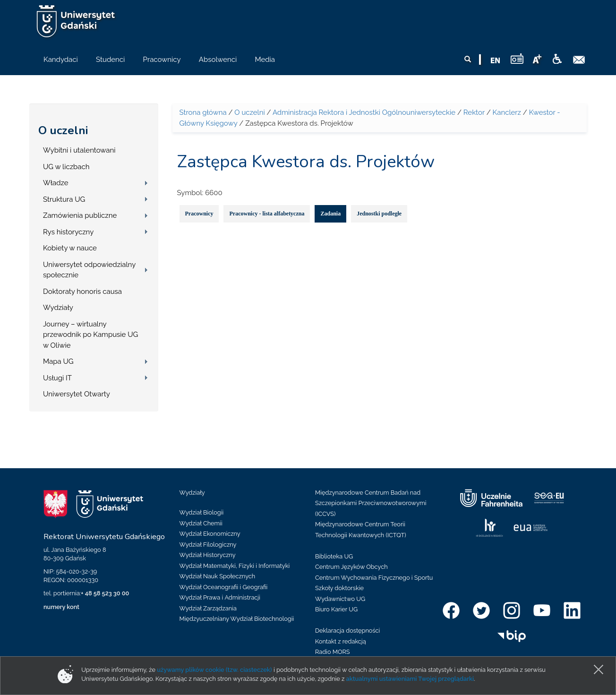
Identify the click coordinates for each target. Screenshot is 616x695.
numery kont (61, 607)
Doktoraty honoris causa (82, 292)
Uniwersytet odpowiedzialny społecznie (89, 270)
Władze (56, 183)
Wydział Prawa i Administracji (220, 597)
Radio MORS (333, 652)
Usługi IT (57, 378)
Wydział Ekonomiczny (210, 534)
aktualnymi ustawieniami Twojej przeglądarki (410, 679)
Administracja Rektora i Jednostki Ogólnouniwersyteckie (364, 112)
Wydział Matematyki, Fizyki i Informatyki (235, 566)
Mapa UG (58, 361)
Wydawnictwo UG (340, 599)
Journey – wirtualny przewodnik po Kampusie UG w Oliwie (90, 335)
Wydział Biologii (202, 512)
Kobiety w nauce (70, 248)
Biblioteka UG (334, 556)
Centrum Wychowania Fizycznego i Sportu (374, 578)
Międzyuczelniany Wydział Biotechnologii (237, 619)
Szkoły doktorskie (339, 588)
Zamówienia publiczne (80, 215)
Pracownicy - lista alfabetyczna (267, 214)
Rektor (474, 112)
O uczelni (63, 130)
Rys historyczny (68, 232)
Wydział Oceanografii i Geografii (224, 587)
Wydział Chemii (201, 523)
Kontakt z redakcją (341, 641)
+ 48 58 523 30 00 (105, 593)
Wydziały (58, 308)
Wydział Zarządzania (208, 608)
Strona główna (203, 112)
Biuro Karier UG (336, 609)
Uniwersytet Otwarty (77, 394)
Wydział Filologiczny (208, 545)
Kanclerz (507, 112)
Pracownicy (199, 214)
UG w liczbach (66, 167)
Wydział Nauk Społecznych (218, 576)
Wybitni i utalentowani (79, 150)
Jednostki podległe (379, 214)
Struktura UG (64, 199)
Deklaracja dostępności (347, 631)
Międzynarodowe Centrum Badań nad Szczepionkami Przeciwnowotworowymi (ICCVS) (371, 503)
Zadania (330, 214)
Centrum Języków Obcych (351, 567)
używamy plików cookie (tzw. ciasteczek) (214, 670)
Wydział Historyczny (208, 555)
